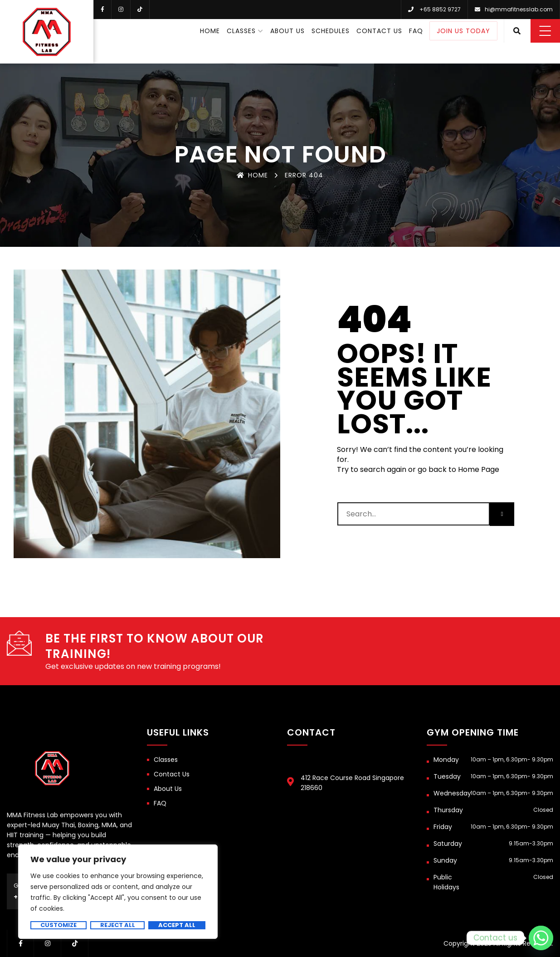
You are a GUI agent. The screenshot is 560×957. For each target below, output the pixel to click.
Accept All (177, 925)
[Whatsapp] (541, 938)
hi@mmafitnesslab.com (519, 9)
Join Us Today (463, 31)
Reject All (118, 925)
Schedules (331, 31)
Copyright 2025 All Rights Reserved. (498, 943)
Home (210, 31)
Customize (58, 925)
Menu (545, 31)
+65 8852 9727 (440, 9)
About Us (287, 31)
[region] (118, 892)
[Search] (502, 514)
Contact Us (379, 31)
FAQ (416, 31)
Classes (241, 31)
